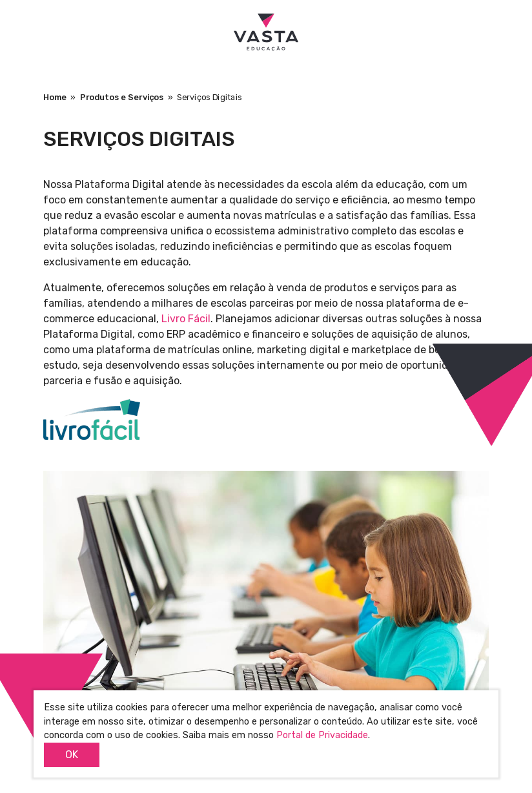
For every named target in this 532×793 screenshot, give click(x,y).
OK (72, 755)
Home (55, 97)
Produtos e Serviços (122, 97)
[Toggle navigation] (24, 32)
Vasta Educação (266, 32)
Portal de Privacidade (322, 735)
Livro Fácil (186, 319)
